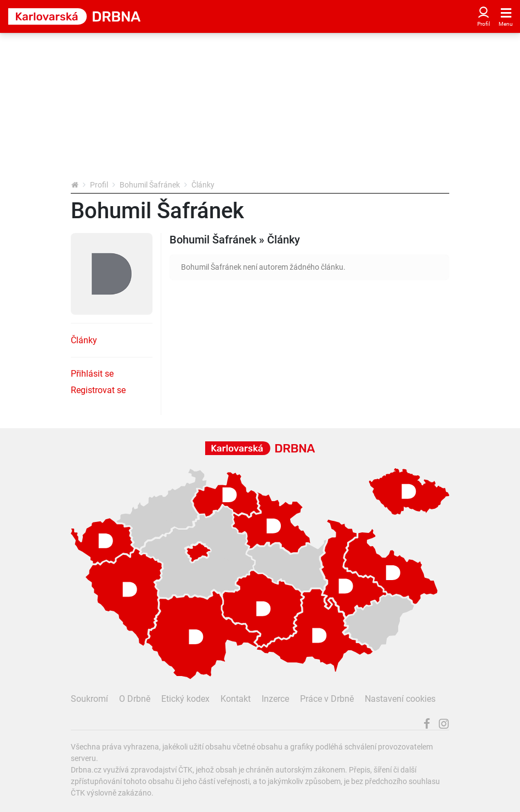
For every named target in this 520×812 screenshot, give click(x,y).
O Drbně (135, 699)
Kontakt (236, 699)
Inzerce (275, 699)
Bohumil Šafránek (150, 185)
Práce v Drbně (327, 699)
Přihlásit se (92, 374)
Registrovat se (98, 390)
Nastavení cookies (400, 699)
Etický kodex (185, 699)
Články (84, 340)
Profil (99, 185)
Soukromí (89, 699)
